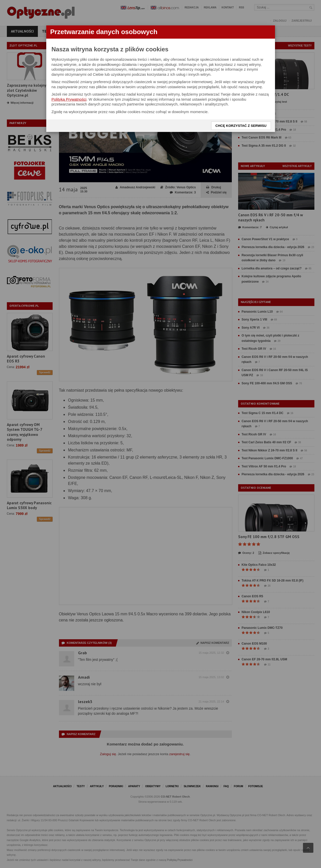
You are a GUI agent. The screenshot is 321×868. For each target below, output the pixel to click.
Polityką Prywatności (69, 99)
